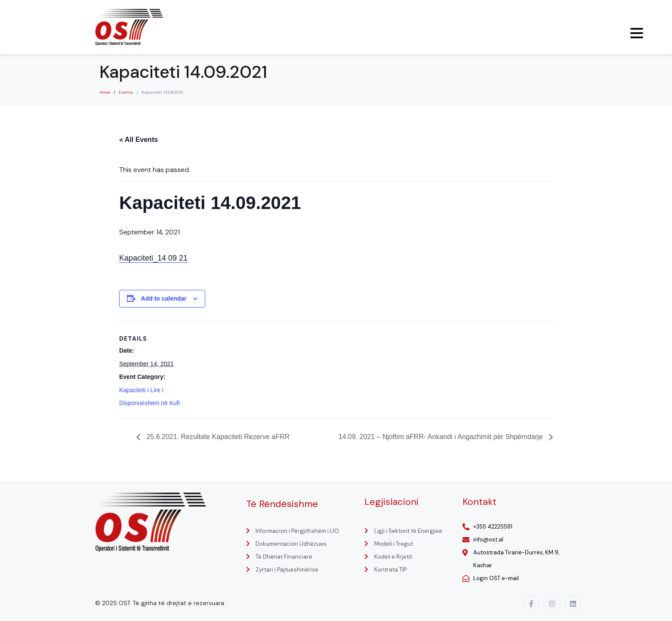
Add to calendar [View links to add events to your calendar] (164, 298)
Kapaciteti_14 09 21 (153, 258)
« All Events (139, 140)
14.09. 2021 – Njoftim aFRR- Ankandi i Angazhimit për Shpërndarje (442, 437)
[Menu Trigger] (637, 33)
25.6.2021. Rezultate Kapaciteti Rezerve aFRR (217, 437)
